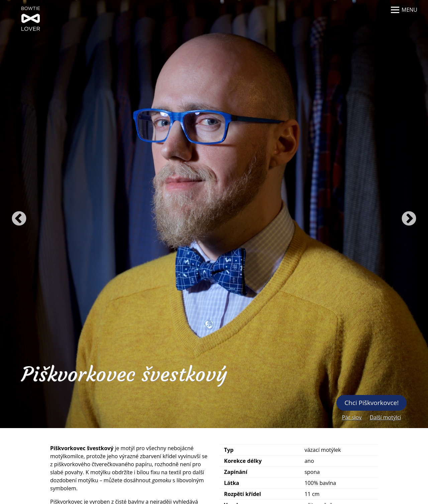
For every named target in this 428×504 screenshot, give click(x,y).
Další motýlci (385, 417)
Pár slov (352, 417)
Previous (19, 219)
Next (409, 219)
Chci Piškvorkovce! (371, 403)
